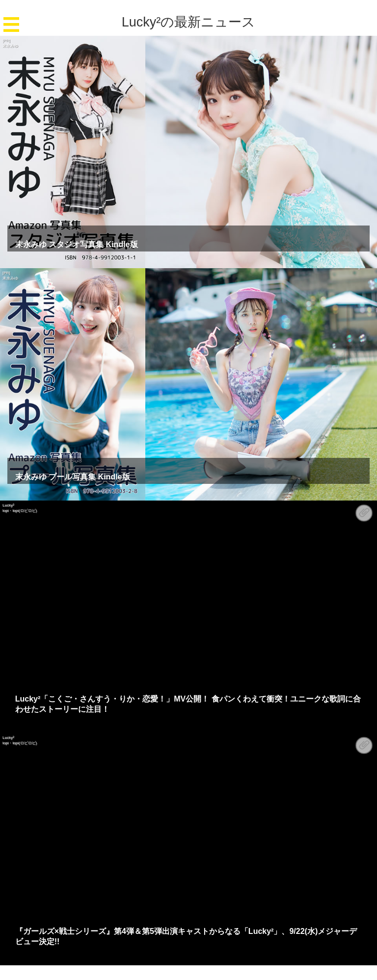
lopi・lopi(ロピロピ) (20, 511)
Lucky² (8, 505)
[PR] (6, 40)
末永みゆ (10, 46)
